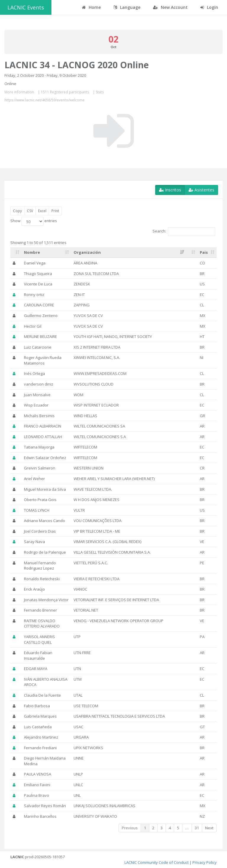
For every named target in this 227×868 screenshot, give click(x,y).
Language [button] (127, 7)
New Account (170, 7)
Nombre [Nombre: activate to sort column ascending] (32, 252)
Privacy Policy (205, 862)
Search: (184, 232)
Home (91, 7)
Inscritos (170, 190)
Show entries (34, 221)
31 (197, 828)
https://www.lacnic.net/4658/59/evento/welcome (44, 100)
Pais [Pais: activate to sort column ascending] (204, 252)
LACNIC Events (26, 7)
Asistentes (201, 190)
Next (209, 828)
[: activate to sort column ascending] (16, 253)
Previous (130, 828)
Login (209, 7)
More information (19, 92)
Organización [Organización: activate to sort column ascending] (87, 252)
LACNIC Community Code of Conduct (157, 862)
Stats (100, 92)
